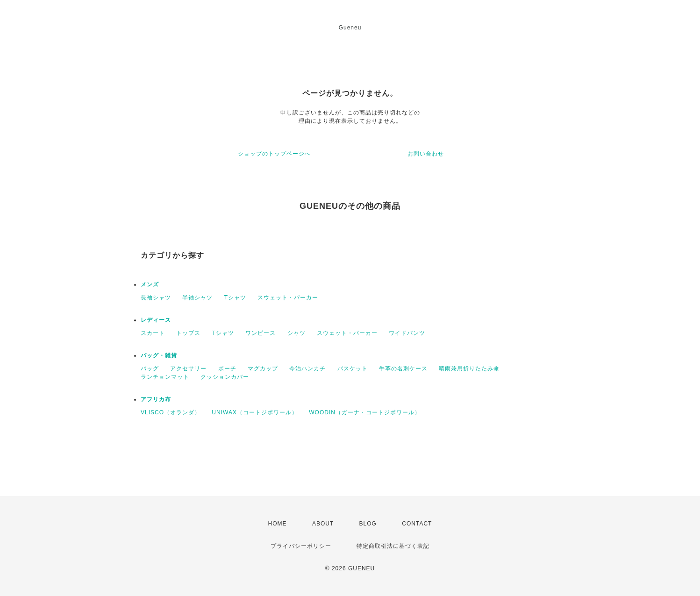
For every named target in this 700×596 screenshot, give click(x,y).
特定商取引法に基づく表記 (393, 546)
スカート (153, 333)
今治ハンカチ (307, 369)
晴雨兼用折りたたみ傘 (469, 369)
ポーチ (227, 369)
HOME (278, 524)
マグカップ (263, 369)
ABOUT (323, 524)
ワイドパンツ (407, 333)
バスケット (353, 369)
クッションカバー (225, 377)
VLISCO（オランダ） (171, 412)
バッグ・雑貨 (159, 355)
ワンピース (261, 333)
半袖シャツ (197, 298)
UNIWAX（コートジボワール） (255, 412)
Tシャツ (235, 298)
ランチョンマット (165, 377)
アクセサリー (188, 369)
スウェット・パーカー (288, 298)
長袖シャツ (156, 298)
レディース (156, 320)
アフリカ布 (156, 399)
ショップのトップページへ (274, 154)
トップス (188, 333)
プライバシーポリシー (301, 546)
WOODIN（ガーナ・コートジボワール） (365, 412)
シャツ (296, 333)
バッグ (150, 369)
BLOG (368, 524)
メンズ (150, 284)
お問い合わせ (426, 154)
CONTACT (417, 524)
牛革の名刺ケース (403, 369)
